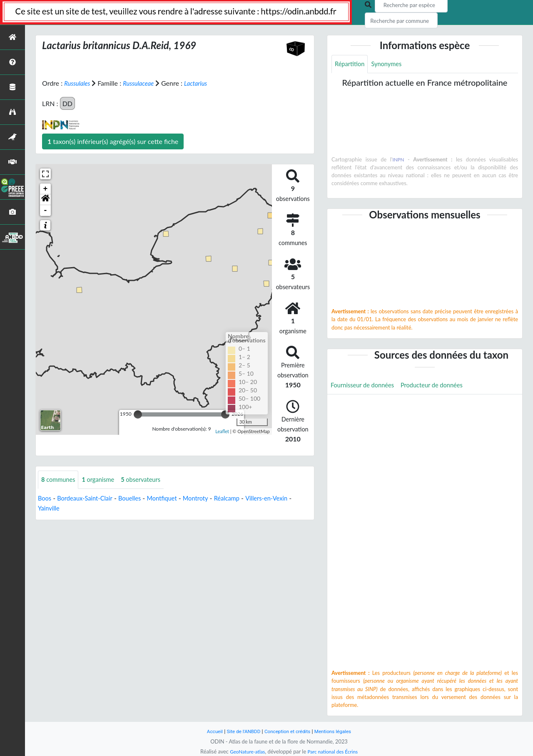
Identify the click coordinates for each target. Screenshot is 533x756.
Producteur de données (441, 387)
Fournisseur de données (365, 387)
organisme (103, 480)
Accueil (209, 731)
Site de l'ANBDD (240, 731)
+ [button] (46, 189)
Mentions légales (337, 731)
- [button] (46, 211)
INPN (398, 160)
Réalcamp (242, 499)
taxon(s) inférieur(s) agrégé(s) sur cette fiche (113, 141)
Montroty (208, 499)
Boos (45, 499)
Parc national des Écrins (334, 751)
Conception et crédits (288, 731)
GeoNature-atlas (245, 751)
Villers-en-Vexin (285, 499)
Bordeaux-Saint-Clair (88, 499)
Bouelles (137, 499)
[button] (45, 200)
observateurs (149, 480)
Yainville (54, 509)
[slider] (138, 414)
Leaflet (222, 431)
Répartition (351, 64)
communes (60, 480)
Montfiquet (172, 499)
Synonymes (391, 64)
